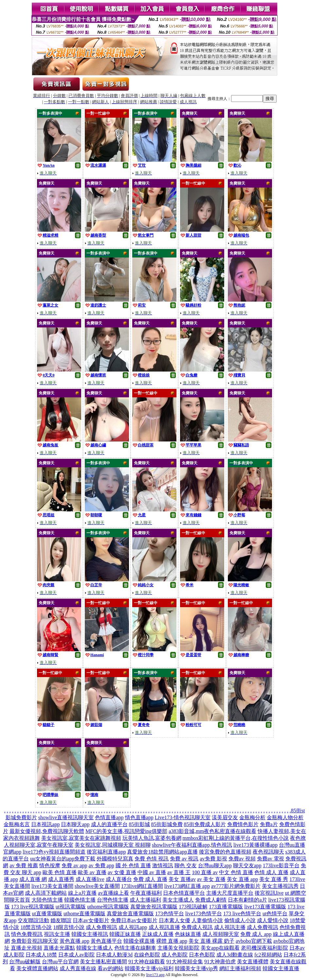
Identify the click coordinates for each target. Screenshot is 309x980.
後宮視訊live (269, 893)
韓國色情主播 (80, 900)
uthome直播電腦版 (84, 914)
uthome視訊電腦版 (108, 907)
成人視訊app (133, 927)
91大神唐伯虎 (220, 962)
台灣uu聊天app (215, 865)
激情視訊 (163, 865)
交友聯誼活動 (33, 920)
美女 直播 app (242, 879)
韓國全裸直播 (139, 941)
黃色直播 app (74, 941)
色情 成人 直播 (271, 872)
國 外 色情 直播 (133, 865)
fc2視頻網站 (268, 955)
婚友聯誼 (61, 920)
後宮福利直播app (106, 852)
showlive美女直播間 (97, 886)
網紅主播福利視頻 (240, 968)
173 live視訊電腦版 (33, 907)
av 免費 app (101, 865)
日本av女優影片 (91, 920)
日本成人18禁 (41, 955)
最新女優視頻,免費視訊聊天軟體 (47, 831)
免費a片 (269, 824)
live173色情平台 (204, 914)
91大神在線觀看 (147, 962)
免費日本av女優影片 (134, 920)
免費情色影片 (243, 824)
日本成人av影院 (76, 955)
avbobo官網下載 (254, 941)
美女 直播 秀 (274, 879)
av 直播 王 (179, 872)
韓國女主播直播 (281, 968)
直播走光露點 (59, 948)
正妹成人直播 (158, 934)
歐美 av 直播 (92, 872)
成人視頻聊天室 (221, 934)
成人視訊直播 (164, 927)
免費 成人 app (256, 934)
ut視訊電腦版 (71, 907)
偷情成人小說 (240, 920)
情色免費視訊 (27, 934)
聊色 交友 (186, 865)
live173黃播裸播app (255, 845)
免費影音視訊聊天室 (35, 941)
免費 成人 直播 (150, 879)
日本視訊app (45, 824)
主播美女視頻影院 (178, 948)
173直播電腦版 (226, 907)
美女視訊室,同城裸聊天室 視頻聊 (113, 845)
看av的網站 (110, 968)
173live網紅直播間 (142, 886)
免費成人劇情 (211, 900)
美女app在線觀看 (220, 948)
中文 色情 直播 (236, 872)
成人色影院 (174, 955)
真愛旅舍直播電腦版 (130, 914)
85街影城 (139, 824)
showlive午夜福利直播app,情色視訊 (192, 845)
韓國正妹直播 (125, 934)
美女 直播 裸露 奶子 (211, 941)
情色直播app (139, 817)
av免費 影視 (213, 859)
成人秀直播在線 (78, 968)
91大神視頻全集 (185, 962)
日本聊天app (75, 824)
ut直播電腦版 (47, 914)
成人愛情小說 (273, 920)
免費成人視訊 (197, 927)
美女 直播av (182, 879)
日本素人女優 (174, 920)
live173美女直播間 (52, 886)
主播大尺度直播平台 (230, 893)
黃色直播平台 (106, 941)
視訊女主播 (57, 934)
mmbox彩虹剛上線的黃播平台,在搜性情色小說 (236, 838)
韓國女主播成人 (95, 948)
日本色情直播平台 (184, 893)
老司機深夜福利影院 (264, 948)
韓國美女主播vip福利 (149, 968)
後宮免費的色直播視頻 (225, 852)
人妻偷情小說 (207, 920)
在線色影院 (147, 955)
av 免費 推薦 (24, 865)
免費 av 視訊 (184, 859)
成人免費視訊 (101, 927)
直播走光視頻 (27, 948)
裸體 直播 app (172, 941)
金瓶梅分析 (252, 817)
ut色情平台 (275, 914)
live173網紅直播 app (187, 886)
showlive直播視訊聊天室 (66, 817)
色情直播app (109, 817)
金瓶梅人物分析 (285, 817)
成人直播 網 (33, 879)
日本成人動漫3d (114, 955)
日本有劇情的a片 (247, 900)
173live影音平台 (281, 865)
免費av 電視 (271, 859)
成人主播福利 (145, 900)
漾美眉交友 (225, 817)
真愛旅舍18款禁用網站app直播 (162, 852)
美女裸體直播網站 (37, 968)
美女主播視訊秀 (280, 886)
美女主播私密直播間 (103, 962)
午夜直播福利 (146, 893)
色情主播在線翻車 (135, 948)
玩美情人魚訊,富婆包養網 (152, 838)
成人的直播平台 (109, 824)
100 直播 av (205, 872)
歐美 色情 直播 (60, 872)
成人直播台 (119, 879)
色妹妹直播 (188, 934)
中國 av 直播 (152, 872)
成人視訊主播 (230, 927)
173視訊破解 (193, 907)
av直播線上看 (113, 893)
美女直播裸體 (253, 962)
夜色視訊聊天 (268, 852)
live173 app (155, 975)
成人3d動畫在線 (235, 955)
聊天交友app (247, 865)
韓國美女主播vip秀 (196, 968)
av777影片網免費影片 (236, 886)
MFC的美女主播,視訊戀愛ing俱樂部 (126, 831)
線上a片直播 (82, 893)
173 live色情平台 (242, 914)
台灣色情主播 (113, 900)
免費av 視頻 (242, 859)
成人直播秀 (61, 879)
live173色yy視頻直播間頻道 (54, 852)
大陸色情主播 (47, 900)
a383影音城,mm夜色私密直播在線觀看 (212, 831)
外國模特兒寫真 (115, 859)
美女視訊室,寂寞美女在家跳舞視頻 (81, 838)
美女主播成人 (178, 900)
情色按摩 (50, 865)
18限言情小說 (69, 927)
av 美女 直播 (211, 879)
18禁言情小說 (36, 927)
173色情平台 (170, 914)
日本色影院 (202, 955)
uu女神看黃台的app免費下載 (63, 859)
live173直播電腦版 (265, 907)
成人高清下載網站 (46, 893)
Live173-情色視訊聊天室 (183, 817)
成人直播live (90, 879)
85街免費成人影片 (205, 824)
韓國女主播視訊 (90, 934)
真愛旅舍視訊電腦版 (154, 907)
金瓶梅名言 (17, 824)
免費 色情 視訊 (152, 859)
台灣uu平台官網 (60, 962)
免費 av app (74, 865)
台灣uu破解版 (25, 962)
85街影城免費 (167, 824)
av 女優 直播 (122, 872)
